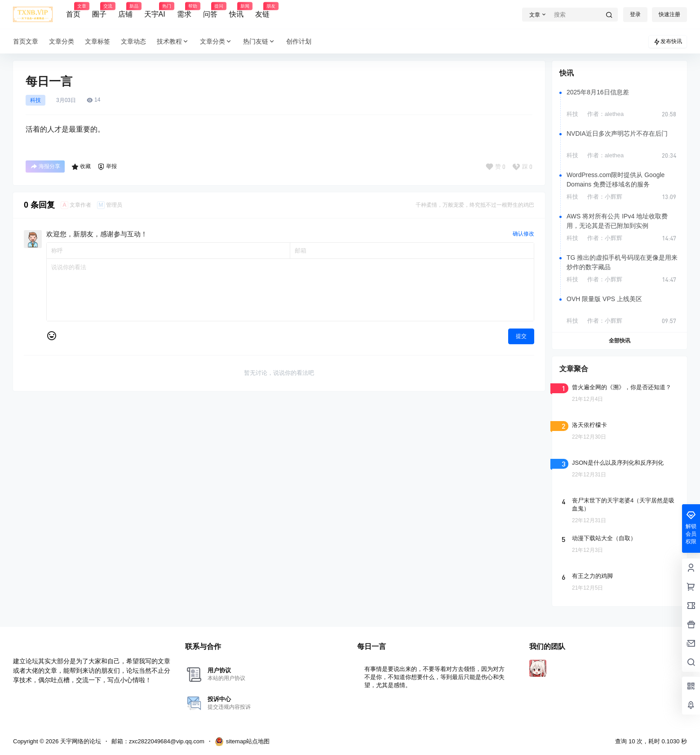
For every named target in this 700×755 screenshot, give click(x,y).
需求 (184, 10)
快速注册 (669, 14)
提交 (521, 336)
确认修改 (523, 234)
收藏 (81, 167)
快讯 (236, 10)
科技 (35, 100)
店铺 (125, 10)
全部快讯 (620, 341)
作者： (606, 114)
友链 (262, 10)
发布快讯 (668, 42)
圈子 (99, 10)
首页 (73, 10)
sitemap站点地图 (242, 742)
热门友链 (259, 42)
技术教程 (173, 42)
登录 (635, 14)
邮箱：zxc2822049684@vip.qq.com (158, 741)
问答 (210, 10)
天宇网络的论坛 (80, 741)
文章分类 (216, 42)
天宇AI (155, 10)
